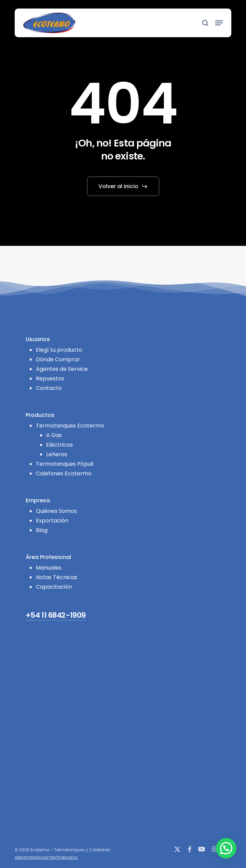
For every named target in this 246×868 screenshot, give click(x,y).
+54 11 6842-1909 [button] (56, 615)
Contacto (49, 388)
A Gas (54, 435)
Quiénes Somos (56, 511)
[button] (219, 23)
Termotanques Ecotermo (70, 426)
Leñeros (57, 454)
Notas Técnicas (57, 577)
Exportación (52, 521)
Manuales (49, 568)
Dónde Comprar (58, 359)
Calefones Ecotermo (64, 473)
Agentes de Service (62, 369)
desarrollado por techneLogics (46, 857)
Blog (42, 530)
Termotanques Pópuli (65, 464)
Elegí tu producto (59, 350)
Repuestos (50, 379)
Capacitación (54, 587)
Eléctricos (59, 445)
